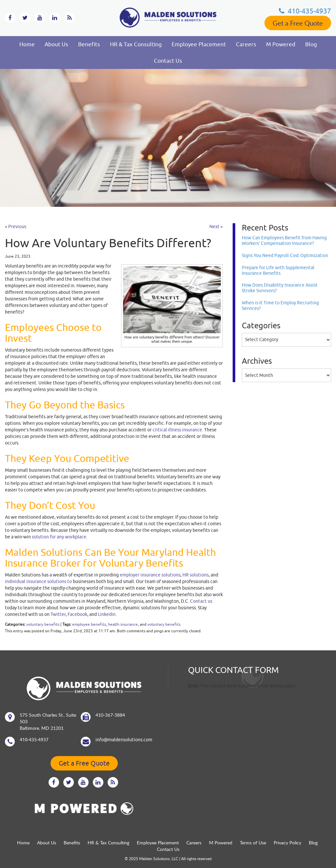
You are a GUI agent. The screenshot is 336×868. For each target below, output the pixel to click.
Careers (246, 44)
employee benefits (89, 624)
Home (27, 44)
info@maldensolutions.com (124, 740)
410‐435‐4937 (305, 11)
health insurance (123, 624)
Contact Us (168, 61)
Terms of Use (253, 843)
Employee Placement (199, 44)
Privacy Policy (287, 843)
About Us (56, 44)
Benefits (89, 44)
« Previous (16, 227)
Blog (311, 44)
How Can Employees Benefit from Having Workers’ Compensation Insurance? (284, 240)
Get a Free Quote (298, 23)
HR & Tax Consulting (136, 44)
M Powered (281, 44)
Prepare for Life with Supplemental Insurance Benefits (278, 270)
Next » (216, 227)
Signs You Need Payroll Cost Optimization (285, 255)
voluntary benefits (43, 624)
